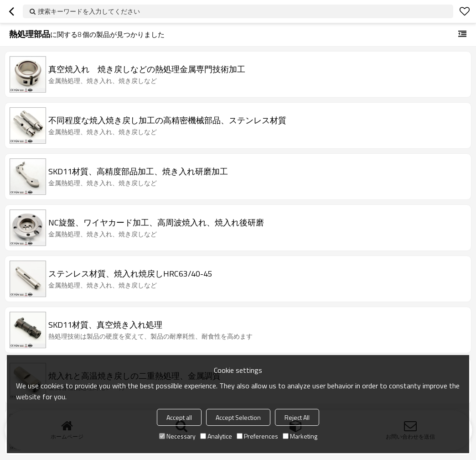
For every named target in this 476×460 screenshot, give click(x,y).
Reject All (297, 417)
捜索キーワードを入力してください (89, 11)
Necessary (177, 436)
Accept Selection (238, 417)
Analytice (216, 436)
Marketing (300, 436)
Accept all (179, 417)
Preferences (257, 436)
